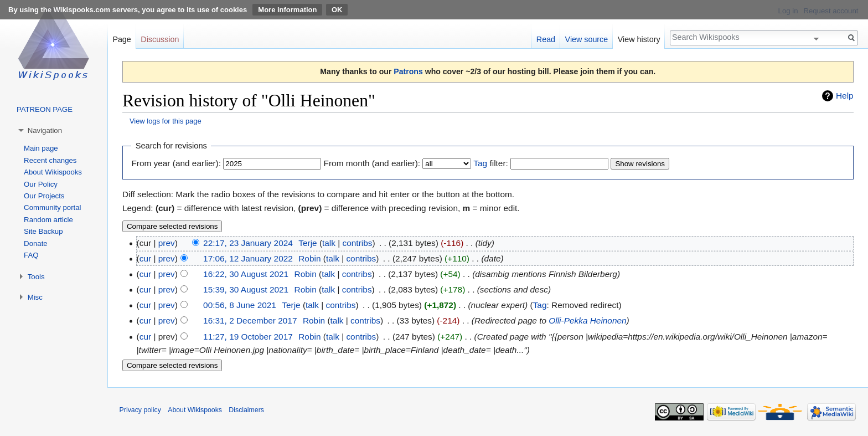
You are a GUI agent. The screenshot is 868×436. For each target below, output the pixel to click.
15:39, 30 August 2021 (246, 289)
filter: (490, 163)
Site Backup (43, 231)
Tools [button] (36, 277)
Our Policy (41, 184)
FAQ (31, 255)
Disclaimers (246, 410)
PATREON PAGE (45, 109)
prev (167, 243)
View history (639, 39)
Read (546, 39)
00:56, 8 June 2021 (240, 305)
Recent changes (50, 160)
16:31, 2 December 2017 (250, 320)
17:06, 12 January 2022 (248, 258)
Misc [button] (35, 297)
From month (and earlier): (372, 163)
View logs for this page (166, 121)
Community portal (52, 207)
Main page (41, 148)
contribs (358, 243)
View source (587, 39)
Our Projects (44, 196)
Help (845, 96)
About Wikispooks (53, 172)
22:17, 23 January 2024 (248, 243)
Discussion (160, 39)
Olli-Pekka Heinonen (587, 320)
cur (145, 258)
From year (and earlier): (176, 163)
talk (329, 243)
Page (122, 39)
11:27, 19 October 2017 (248, 337)
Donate (36, 243)
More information (287, 10)
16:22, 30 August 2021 (246, 274)
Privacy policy (140, 410)
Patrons (408, 71)
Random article (48, 220)
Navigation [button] (45, 130)
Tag (480, 163)
